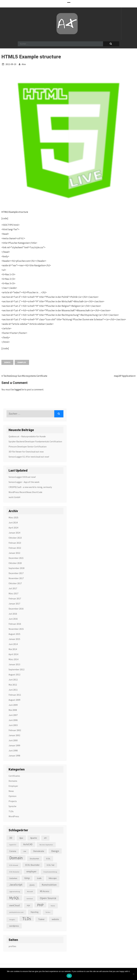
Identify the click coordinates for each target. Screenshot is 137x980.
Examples (22, 362)
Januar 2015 (14, 639)
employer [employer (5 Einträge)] (31, 872)
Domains (13, 781)
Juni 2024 (13, 523)
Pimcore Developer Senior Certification (28, 447)
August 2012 (14, 674)
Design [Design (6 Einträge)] (55, 851)
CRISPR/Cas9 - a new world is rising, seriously (30, 487)
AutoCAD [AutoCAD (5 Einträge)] (28, 844)
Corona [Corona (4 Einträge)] (13, 851)
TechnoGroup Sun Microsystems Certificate (24, 376)
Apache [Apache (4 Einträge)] (34, 838)
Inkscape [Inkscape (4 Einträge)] (53, 878)
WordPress (14, 816)
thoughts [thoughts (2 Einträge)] (12, 920)
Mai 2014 (13, 649)
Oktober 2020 (15, 563)
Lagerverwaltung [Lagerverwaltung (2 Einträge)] (15, 892)
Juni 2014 (13, 644)
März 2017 (13, 593)
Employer (13, 786)
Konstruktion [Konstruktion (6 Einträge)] (49, 885)
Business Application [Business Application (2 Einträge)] (46, 845)
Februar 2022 (15, 548)
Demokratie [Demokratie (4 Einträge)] (39, 851)
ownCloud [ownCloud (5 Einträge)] (15, 905)
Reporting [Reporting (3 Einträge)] (35, 912)
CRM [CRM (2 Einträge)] (25, 851)
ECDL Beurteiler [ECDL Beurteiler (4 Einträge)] (32, 865)
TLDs (11, 811)
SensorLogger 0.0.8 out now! (22, 477)
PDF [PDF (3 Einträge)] (28, 906)
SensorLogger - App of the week (24, 482)
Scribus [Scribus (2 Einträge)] (48, 912)
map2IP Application (125, 376)
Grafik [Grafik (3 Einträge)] (39, 878)
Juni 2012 (13, 680)
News (11, 791)
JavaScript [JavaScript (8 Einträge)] (16, 885)
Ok (69, 976)
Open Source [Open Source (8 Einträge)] (48, 898)
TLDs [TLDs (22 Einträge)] (27, 919)
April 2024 (13, 528)
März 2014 (13, 659)
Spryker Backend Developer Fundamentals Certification (35, 441)
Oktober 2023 (15, 538)
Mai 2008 (13, 710)
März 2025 (13, 517)
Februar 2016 (15, 624)
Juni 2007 (13, 715)
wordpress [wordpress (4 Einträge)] (14, 926)
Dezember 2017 (16, 573)
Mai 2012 (13, 685)
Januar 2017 (14, 604)
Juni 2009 (13, 705)
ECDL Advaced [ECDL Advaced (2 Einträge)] (14, 865)
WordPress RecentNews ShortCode (25, 492)
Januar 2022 (14, 553)
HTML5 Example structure (15, 212)
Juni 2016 (13, 619)
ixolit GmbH (14, 497)
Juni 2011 (13, 690)
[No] (133, 974)
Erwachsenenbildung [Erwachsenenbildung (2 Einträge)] (50, 872)
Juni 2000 (13, 740)
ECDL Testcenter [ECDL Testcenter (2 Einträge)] (14, 872)
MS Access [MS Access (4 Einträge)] (45, 891)
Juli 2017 (13, 588)
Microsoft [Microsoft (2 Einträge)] (30, 892)
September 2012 (16, 669)
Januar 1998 (14, 756)
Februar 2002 (15, 730)
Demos (7, 362)
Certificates (14, 776)
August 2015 (14, 634)
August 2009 (14, 700)
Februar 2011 (15, 695)
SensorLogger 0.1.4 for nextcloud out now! (29, 457)
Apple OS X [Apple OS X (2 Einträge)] (13, 845)
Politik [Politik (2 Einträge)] (53, 906)
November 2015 (16, 629)
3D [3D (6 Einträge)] (11, 838)
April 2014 (13, 654)
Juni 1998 (13, 750)
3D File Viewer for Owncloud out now (26, 452)
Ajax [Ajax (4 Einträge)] (21, 838)
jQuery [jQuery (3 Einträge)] (32, 885)
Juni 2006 (13, 720)
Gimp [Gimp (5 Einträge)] (27, 878)
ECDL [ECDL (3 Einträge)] (48, 859)
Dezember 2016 (16, 609)
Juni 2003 (13, 725)
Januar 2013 (14, 664)
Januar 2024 (14, 533)
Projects (13, 801)
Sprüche (12, 806)
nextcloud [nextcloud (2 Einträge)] (30, 899)
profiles (12, 946)
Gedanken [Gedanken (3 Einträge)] (13, 878)
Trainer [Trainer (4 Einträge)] (41, 919)
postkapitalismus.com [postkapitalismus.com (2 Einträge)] (16, 912)
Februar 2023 (15, 543)
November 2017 (16, 578)
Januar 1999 (14, 745)
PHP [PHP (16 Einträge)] (40, 905)
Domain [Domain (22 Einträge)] (16, 858)
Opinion (12, 796)
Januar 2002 (14, 735)
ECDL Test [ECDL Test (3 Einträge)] (51, 865)
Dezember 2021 (16, 558)
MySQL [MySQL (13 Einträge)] (14, 898)
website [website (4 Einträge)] (55, 919)
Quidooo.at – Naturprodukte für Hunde (27, 436)
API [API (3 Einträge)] (45, 838)
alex (24, 64)
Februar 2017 (15, 598)
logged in (19, 390)
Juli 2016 (13, 614)
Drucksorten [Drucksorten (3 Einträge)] (34, 859)
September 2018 (16, 568)
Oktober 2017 (15, 583)
